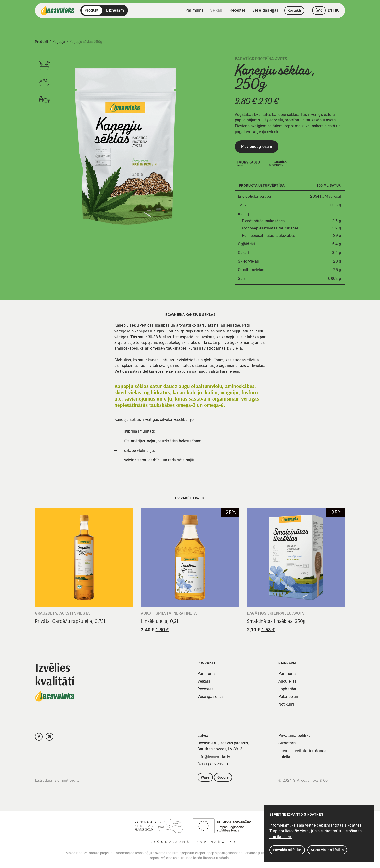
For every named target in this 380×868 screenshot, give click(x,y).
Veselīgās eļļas (265, 10)
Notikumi (286, 704)
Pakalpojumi (289, 697)
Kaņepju (59, 42)
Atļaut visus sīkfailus (327, 850)
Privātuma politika (294, 736)
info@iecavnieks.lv (214, 757)
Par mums (194, 10)
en (330, 10)
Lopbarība (287, 689)
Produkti (92, 10)
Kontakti (294, 10)
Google (223, 777)
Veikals (216, 10)
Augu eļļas (288, 681)
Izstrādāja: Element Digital (58, 780)
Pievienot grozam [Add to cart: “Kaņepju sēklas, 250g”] (257, 146)
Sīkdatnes (287, 743)
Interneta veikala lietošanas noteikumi (302, 754)
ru (337, 10)
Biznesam (115, 10)
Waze (205, 777)
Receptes (238, 10)
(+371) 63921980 (213, 764)
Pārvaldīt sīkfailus (287, 850)
